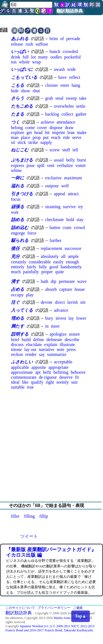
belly (70, 160)
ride (66, 137)
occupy (17, 295)
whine (16, 170)
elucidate (34, 345)
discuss (17, 345)
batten (55, 228)
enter (65, 85)
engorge (18, 233)
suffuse (42, 44)
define (39, 340)
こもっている (24, 77)
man (15, 137)
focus (16, 199)
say (42, 354)
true (31, 387)
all (63, 256)
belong (17, 128)
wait (15, 212)
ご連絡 (78, 608)
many (43, 57)
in (47, 326)
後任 (15, 248)
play (30, 295)
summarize (57, 354)
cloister (52, 85)
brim (54, 39)
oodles (56, 57)
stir (83, 302)
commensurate (24, 377)
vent (51, 165)
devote (47, 302)
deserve (66, 377)
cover (42, 128)
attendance (66, 122)
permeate (67, 281)
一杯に (18, 178)
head (38, 133)
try (81, 207)
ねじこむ (20, 150)
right (50, 382)
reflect (75, 77)
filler (15, 516)
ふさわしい (22, 362)
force (32, 233)
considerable (40, 262)
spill (41, 165)
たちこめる (22, 106)
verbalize (65, 165)
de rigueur (48, 377)
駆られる (20, 240)
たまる (18, 114)
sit (13, 142)
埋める (18, 318)
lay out (30, 349)
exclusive (53, 178)
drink (16, 57)
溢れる (18, 186)
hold (70, 220)
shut (36, 91)
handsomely (71, 267)
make (82, 133)
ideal (15, 382)
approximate (22, 372)
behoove (78, 372)
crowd (79, 228)
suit (74, 382)
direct (60, 302)
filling (29, 516)
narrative (47, 349)
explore (18, 133)
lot (34, 57)
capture (66, 289)
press (71, 349)
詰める (18, 220)
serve (77, 137)
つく (15, 122)
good (54, 267)
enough (72, 262)
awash (59, 69)
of (62, 39)
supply (46, 142)
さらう (18, 98)
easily (58, 262)
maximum (73, 178)
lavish (72, 302)
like (25, 382)
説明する (20, 334)
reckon (17, 354)
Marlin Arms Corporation (71, 618)
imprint (58, 133)
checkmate (55, 220)
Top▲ (81, 616)
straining (53, 207)
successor (73, 248)
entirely (18, 267)
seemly (63, 382)
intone (16, 349)
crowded (70, 51)
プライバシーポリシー (54, 608)
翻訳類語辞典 (70, 11)
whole (24, 62)
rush (29, 44)
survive (69, 207)
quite (59, 272)
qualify (37, 382)
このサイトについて (20, 608)
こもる (18, 85)
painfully (31, 272)
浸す (15, 281)
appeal (60, 194)
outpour (52, 186)
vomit (80, 165)
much (16, 272)
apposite (39, 367)
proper (47, 272)
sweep (71, 98)
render (31, 354)
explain (51, 345)
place (25, 137)
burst (82, 160)
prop (37, 137)
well (65, 186)
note (61, 349)
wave (82, 281)
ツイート (29, 536)
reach (56, 137)
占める (18, 289)
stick (22, 142)
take (83, 98)
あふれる (20, 39)
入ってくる (22, 310)
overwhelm (64, 106)
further (56, 240)
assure (75, 334)
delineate (54, 340)
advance (61, 310)
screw (55, 150)
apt (38, 372)
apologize (58, 334)
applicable (20, 367)
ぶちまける (22, 160)
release (17, 44)
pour (31, 165)
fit (77, 377)
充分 (15, 256)
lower (81, 318)
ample (73, 256)
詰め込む (20, 228)
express (18, 165)
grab (49, 98)
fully (43, 267)
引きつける (22, 194)
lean (71, 133)
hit (47, 133)
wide (72, 69)
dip (53, 281)
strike (33, 142)
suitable (18, 387)
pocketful (72, 57)
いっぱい (20, 51)
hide (15, 91)
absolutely (50, 256)
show (25, 91)
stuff (66, 150)
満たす (18, 326)
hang (76, 85)
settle (81, 106)
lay (71, 318)
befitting (61, 372)
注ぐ (15, 302)
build (26, 340)
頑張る (18, 207)
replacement (51, 248)
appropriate (58, 367)
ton (14, 62)
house (80, 289)
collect (67, 114)
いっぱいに (22, 69)
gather (81, 114)
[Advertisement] (51, 446)
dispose (56, 128)
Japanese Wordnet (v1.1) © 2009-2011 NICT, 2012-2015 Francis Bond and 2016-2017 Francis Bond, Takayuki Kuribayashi (50, 628)
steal (59, 98)
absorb (51, 289)
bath (45, 281)
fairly (32, 267)
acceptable (63, 362)
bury (49, 318)
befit (47, 372)
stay (80, 220)
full (26, 57)
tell (75, 150)
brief (15, 340)
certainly (19, 262)
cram (67, 228)
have (62, 77)
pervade (73, 39)
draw (69, 128)
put (46, 137)
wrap (36, 62)
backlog (52, 114)
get (29, 133)
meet (55, 326)
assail (59, 160)
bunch (55, 51)
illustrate (67, 345)
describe (72, 340)
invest (61, 318)
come (30, 128)
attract (73, 194)
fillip (44, 516)
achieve (48, 122)
